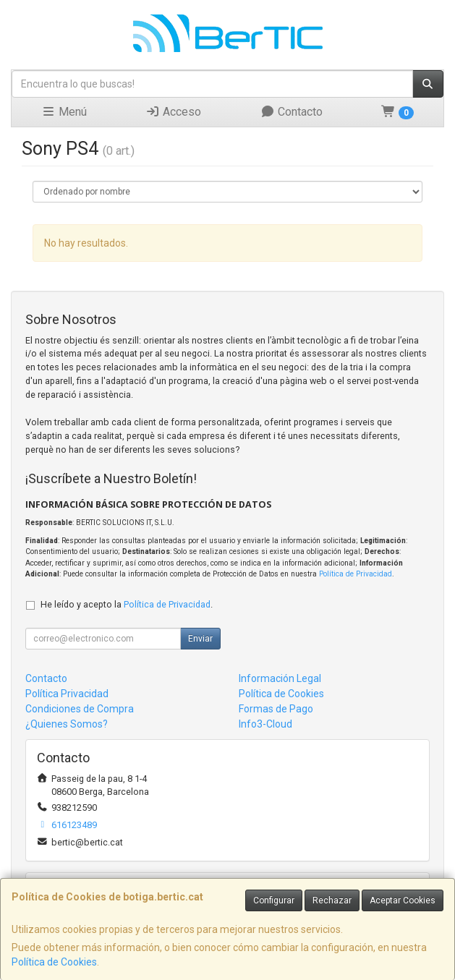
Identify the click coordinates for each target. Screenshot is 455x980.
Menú (64, 112)
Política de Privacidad (356, 574)
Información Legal (280, 678)
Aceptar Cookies (403, 900)
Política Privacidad (67, 694)
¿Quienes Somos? (67, 724)
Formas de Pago (276, 709)
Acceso (173, 112)
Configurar (274, 900)
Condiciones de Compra (80, 709)
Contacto (292, 112)
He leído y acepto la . (127, 604)
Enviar (200, 639)
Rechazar (332, 900)
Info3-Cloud (265, 724)
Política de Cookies (54, 962)
